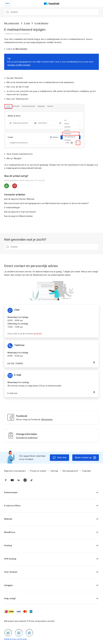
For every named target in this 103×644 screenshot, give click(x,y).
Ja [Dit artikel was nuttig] (7, 186)
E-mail (27, 23)
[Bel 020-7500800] (51, 354)
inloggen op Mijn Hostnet (19, 65)
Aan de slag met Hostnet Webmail (19, 199)
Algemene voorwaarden (15, 471)
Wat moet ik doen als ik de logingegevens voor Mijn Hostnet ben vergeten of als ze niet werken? (46, 203)
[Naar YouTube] (12, 480)
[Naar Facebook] (6, 480)
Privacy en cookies (38, 471)
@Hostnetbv (47, 420)
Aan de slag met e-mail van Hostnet (20, 212)
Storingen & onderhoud (27, 438)
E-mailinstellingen (12, 208)
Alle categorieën (12, 23)
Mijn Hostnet (21, 49)
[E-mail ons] (51, 383)
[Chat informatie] (51, 321)
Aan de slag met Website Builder (19, 216)
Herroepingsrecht (70, 471)
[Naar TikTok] (32, 480)
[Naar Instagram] (25, 480)
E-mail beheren (42, 23)
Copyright (87, 471)
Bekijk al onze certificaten (16, 639)
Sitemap (54, 471)
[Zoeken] (51, 12)
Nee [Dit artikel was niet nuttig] (15, 186)
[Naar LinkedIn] (19, 480)
